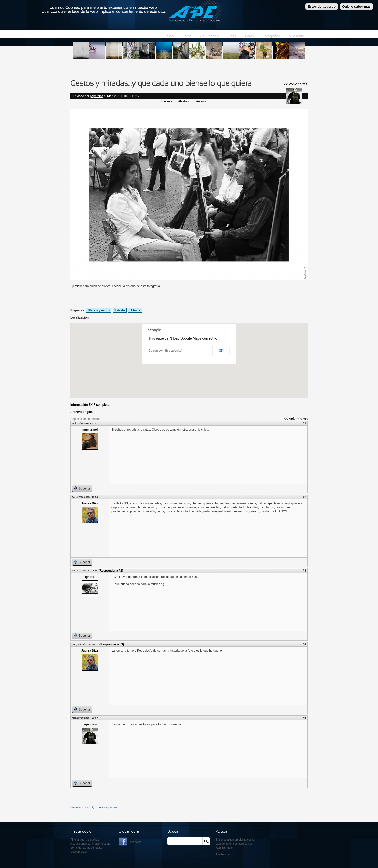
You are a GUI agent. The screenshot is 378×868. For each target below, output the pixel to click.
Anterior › (202, 101)
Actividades (209, 36)
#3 (304, 571)
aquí (228, 854)
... (81, 59)
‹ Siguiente (165, 101)
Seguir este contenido (85, 419)
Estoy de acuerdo (322, 6)
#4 (304, 644)
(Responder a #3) (112, 644)
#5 (304, 718)
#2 (304, 497)
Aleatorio (184, 101)
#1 (304, 423)
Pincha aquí (78, 840)
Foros (249, 36)
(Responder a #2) (111, 571)
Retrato (120, 310)
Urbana (135, 310)
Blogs (232, 36)
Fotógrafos (271, 36)
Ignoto (90, 577)
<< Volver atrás (295, 84)
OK (221, 351)
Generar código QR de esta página (94, 807)
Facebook (134, 842)
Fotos (187, 36)
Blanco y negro (99, 310)
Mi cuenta (296, 36)
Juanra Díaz (89, 503)
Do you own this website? (166, 351)
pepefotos (97, 96)
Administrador (224, 848)
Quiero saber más (356, 6)
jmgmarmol (90, 430)
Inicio (170, 36)
